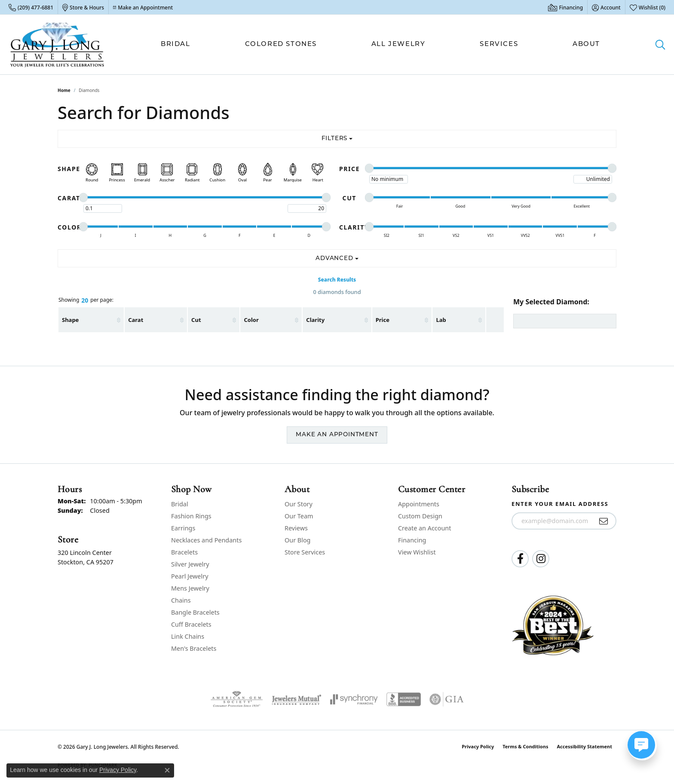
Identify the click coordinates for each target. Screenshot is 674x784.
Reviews (296, 528)
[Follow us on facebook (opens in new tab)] (520, 559)
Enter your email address (560, 504)
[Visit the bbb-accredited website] (404, 699)
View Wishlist (417, 552)
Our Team (299, 516)
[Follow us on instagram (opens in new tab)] (541, 559)
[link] (31, 7)
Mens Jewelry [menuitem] (190, 588)
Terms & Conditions (525, 746)
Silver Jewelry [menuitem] (190, 564)
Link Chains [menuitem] (188, 636)
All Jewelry (398, 44)
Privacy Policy (478, 746)
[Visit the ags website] (237, 699)
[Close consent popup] (167, 770)
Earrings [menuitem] (183, 528)
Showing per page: (86, 300)
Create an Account (424, 528)
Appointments (419, 504)
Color (251, 320)
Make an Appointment (337, 435)
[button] (606, 7)
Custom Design (420, 516)
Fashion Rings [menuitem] (191, 516)
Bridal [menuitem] (180, 504)
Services (499, 44)
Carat (136, 320)
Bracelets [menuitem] (184, 552)
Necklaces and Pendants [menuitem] (206, 540)
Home (64, 90)
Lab (441, 320)
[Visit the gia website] (447, 699)
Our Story (299, 504)
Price (383, 320)
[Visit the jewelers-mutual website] (296, 699)
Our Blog (297, 540)
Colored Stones (281, 44)
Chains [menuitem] (181, 600)
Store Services (305, 552)
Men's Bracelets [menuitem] (194, 648)
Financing (412, 540)
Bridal (176, 44)
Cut (196, 320)
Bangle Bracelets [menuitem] (195, 612)
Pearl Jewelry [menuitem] (190, 576)
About (586, 44)
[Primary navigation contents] (380, 44)
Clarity (315, 320)
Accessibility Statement (584, 746)
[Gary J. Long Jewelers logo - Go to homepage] (57, 44)
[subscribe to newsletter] (604, 521)
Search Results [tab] (337, 280)
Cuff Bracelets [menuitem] (191, 624)
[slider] (369, 168)
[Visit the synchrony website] (354, 699)
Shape (70, 320)
